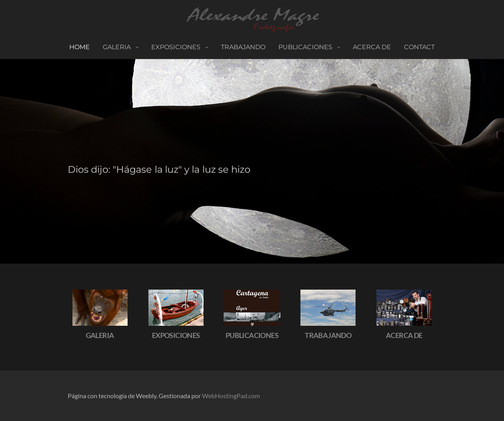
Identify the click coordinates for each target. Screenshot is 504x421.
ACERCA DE (372, 47)
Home (80, 47)
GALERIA (100, 335)
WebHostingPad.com (231, 396)
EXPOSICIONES (176, 335)
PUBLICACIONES (306, 47)
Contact (419, 47)
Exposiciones (177, 47)
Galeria (118, 47)
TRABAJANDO (243, 47)
